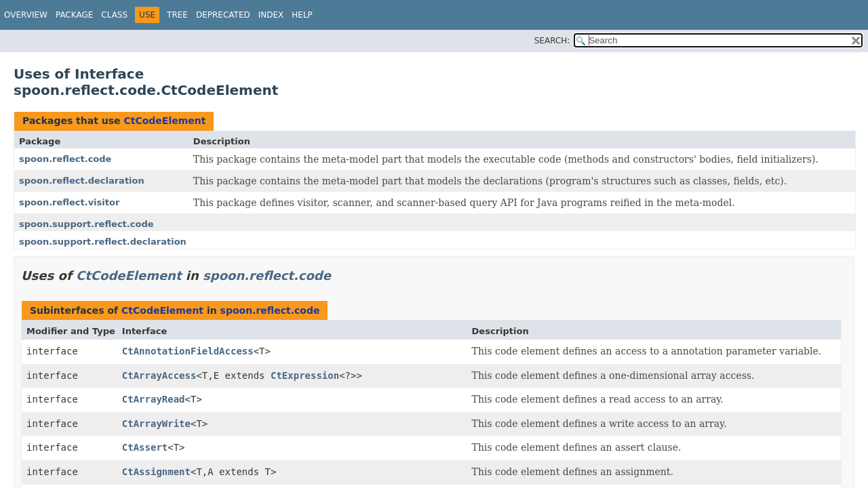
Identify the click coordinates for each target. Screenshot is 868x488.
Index (271, 15)
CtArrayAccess (159, 375)
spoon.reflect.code (65, 159)
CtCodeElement (164, 121)
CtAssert (145, 447)
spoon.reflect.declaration (82, 181)
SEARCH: (552, 41)
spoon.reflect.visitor (69, 202)
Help (302, 15)
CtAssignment (156, 472)
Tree (177, 15)
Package (74, 15)
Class (114, 15)
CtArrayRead (154, 399)
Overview (26, 15)
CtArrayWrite (156, 424)
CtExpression (305, 375)
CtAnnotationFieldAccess (188, 351)
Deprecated (223, 15)
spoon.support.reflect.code (86, 224)
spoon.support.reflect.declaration (103, 242)
